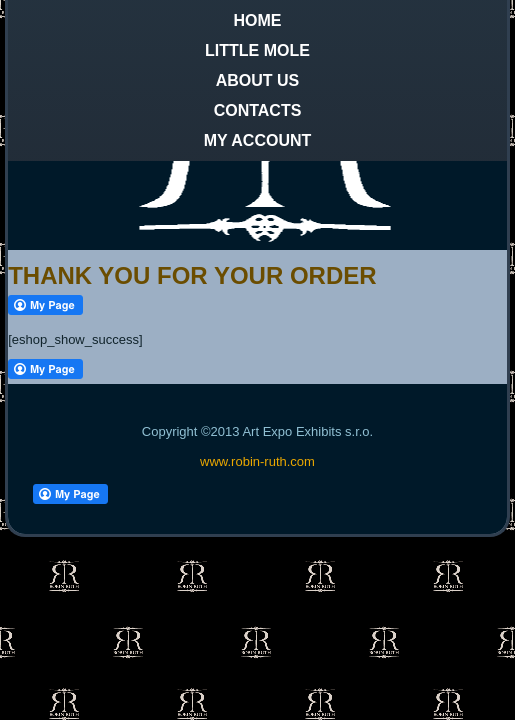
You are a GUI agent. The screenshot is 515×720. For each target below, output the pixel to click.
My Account (258, 140)
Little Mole (257, 50)
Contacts (258, 110)
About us (258, 80)
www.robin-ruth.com (257, 461)
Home (258, 20)
